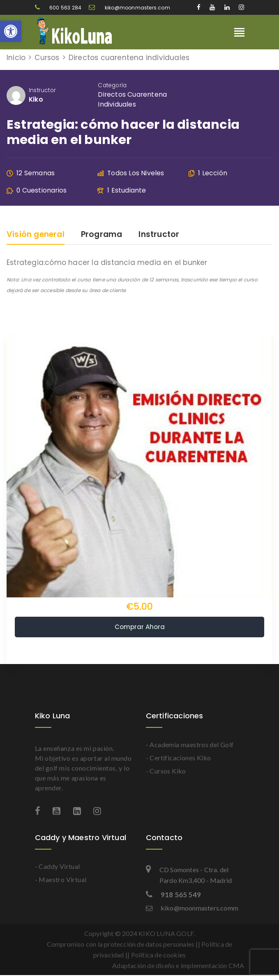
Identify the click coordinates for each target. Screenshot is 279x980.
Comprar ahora (140, 627)
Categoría (112, 85)
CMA (236, 965)
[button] (11, 31)
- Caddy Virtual (58, 866)
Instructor (42, 90)
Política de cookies (159, 955)
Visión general (36, 235)
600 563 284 (59, 8)
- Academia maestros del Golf (190, 744)
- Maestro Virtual (61, 879)
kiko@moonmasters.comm (192, 908)
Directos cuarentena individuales (132, 99)
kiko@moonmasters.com (129, 8)
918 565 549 (173, 895)
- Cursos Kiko (166, 771)
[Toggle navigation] (239, 33)
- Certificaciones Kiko (179, 758)
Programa (102, 235)
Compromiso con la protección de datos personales (121, 944)
